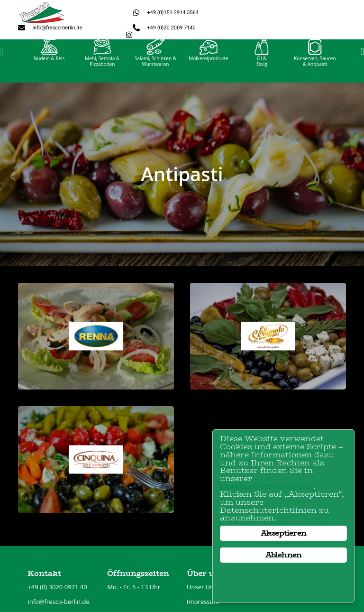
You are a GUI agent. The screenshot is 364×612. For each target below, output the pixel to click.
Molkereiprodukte (209, 67)
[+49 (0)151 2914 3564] (136, 13)
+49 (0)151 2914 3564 (173, 13)
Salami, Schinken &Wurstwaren (155, 70)
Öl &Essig (262, 70)
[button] (2, 61)
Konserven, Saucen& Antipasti (315, 70)
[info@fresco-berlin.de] (22, 28)
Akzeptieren (283, 533)
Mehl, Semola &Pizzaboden (102, 70)
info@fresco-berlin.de (57, 28)
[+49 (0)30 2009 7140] (136, 28)
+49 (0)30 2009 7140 (171, 28)
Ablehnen (284, 555)
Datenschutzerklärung (267, 485)
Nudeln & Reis (49, 67)
